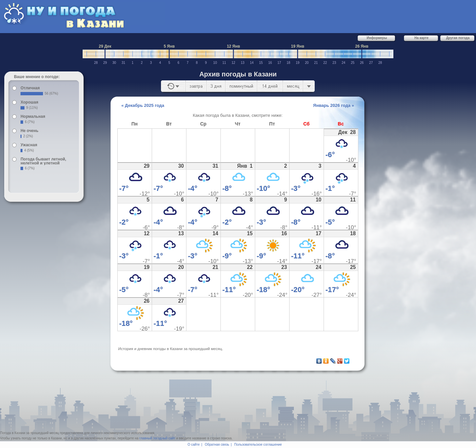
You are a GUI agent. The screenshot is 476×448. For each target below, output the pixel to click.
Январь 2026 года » (334, 105)
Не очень (29, 131)
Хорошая (29, 102)
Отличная (30, 88)
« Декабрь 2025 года (143, 105)
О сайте (194, 445)
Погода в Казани (13, 433)
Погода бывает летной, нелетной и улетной (43, 161)
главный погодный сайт (158, 438)
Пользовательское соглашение (258, 445)
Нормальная (33, 116)
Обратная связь (217, 445)
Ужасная (29, 145)
